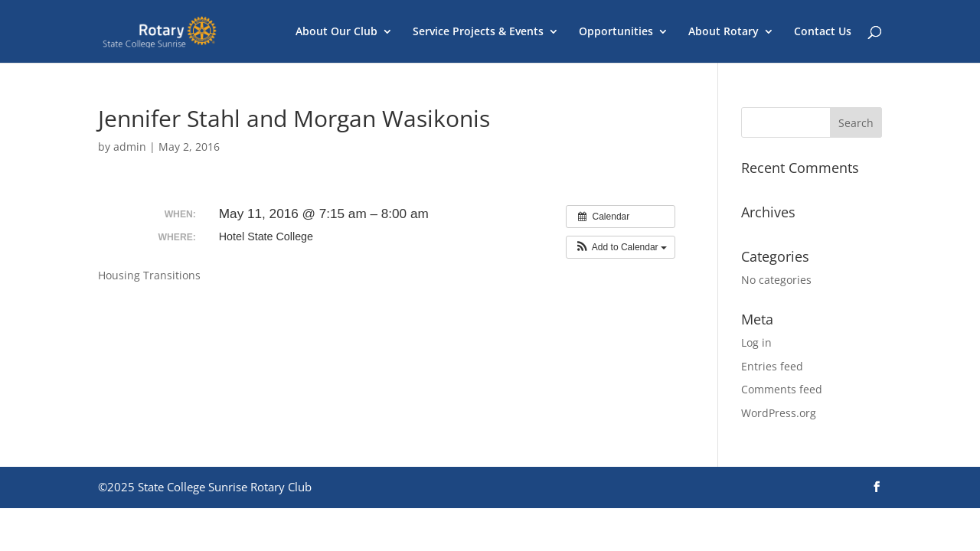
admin (130, 147)
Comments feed (782, 389)
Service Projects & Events (478, 32)
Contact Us (823, 32)
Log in (756, 342)
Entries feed (772, 366)
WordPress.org (779, 413)
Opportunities (616, 32)
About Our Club (336, 32)
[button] (621, 247)
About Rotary (724, 32)
